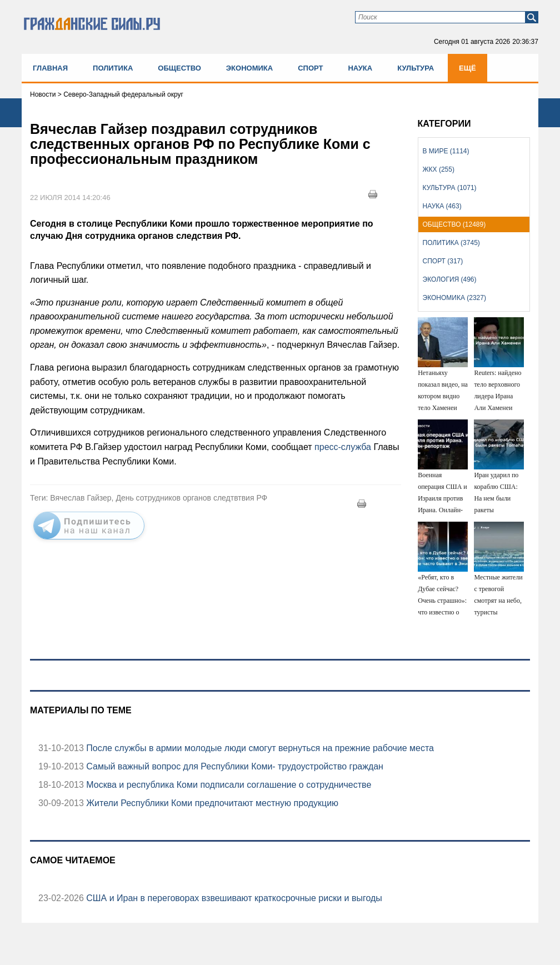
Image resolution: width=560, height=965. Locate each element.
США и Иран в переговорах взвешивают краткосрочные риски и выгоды (233, 898)
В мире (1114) (446, 151)
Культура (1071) (450, 188)
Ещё (467, 68)
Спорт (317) (443, 261)
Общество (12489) (454, 224)
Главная (50, 68)
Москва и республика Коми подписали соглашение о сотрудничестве (227, 785)
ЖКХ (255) (439, 169)
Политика (113, 68)
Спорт (310, 68)
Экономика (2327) (454, 298)
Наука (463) (442, 206)
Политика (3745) (451, 243)
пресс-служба (343, 447)
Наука (360, 68)
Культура (416, 68)
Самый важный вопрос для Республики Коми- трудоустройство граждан (234, 766)
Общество (179, 68)
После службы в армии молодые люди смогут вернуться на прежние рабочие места (259, 748)
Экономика (249, 68)
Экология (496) (450, 279)
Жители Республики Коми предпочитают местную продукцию (211, 803)
